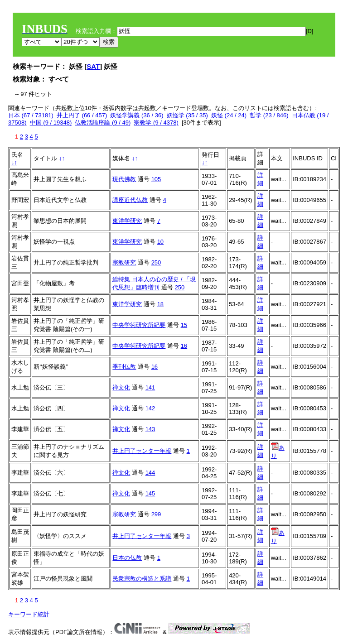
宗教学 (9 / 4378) (156, 123)
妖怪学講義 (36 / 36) (137, 115)
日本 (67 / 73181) (31, 115)
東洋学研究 (127, 221)
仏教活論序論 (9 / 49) (103, 123)
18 (160, 304)
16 (184, 346)
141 (150, 387)
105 (156, 179)
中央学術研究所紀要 (139, 325)
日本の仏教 (127, 558)
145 (150, 493)
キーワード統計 (29, 614)
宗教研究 (124, 262)
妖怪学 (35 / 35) (187, 115)
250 (156, 262)
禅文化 (121, 387)
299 (156, 514)
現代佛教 (124, 179)
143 (150, 429)
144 (150, 473)
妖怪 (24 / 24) (229, 115)
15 (184, 325)
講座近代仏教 (130, 200)
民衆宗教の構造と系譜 (142, 579)
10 (160, 242)
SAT (93, 66)
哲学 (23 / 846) (269, 115)
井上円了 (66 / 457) (82, 115)
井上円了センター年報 (142, 451)
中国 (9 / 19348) (51, 123)
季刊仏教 (124, 367)
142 (150, 408)
